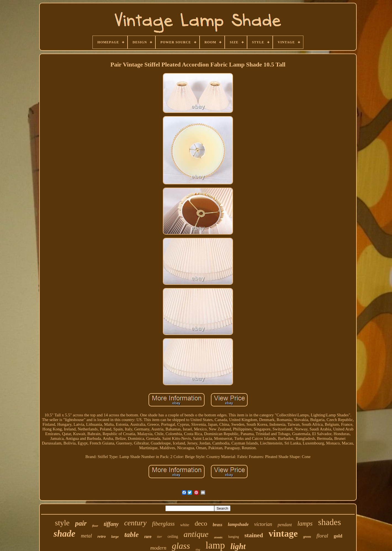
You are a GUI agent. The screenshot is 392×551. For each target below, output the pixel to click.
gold (338, 536)
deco (201, 523)
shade (64, 534)
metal (86, 536)
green (307, 537)
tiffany (111, 524)
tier (160, 537)
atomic (218, 537)
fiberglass (163, 524)
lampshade (238, 524)
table (131, 535)
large (115, 537)
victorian (263, 524)
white (185, 525)
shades (329, 522)
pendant (285, 525)
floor (95, 526)
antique (196, 534)
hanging (234, 537)
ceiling (173, 537)
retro (102, 536)
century (135, 523)
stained (254, 535)
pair (81, 523)
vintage (283, 533)
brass (218, 525)
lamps (305, 524)
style (62, 523)
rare (148, 537)
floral (322, 536)
